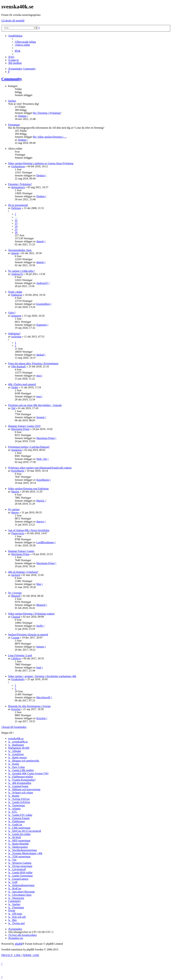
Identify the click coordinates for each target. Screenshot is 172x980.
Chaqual (16, 617)
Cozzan (15, 638)
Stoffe (40, 626)
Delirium (16, 208)
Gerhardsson (18, 166)
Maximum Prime (20, 429)
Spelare (12, 101)
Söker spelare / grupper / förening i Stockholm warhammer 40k (42, 676)
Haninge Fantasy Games (21, 551)
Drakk (15, 387)
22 (16, 220)
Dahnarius (17, 295)
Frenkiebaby (18, 679)
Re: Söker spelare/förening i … (50, 137)
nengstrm (16, 316)
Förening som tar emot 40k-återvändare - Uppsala (35, 405)
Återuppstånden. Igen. (20, 250)
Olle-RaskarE (19, 366)
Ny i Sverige (15, 593)
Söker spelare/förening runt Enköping (28, 489)
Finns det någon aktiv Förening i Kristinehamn (33, 363)
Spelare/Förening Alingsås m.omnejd (28, 635)
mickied (16, 575)
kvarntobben (43, 304)
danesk (40, 241)
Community (12, 79)
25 (16, 229)
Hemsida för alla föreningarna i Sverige (29, 706)
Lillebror (16, 658)
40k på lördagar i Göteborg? (23, 572)
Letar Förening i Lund (20, 655)
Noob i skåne (15, 292)
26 (16, 232)
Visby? (12, 313)
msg (39, 376)
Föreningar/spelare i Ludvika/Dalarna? (29, 447)
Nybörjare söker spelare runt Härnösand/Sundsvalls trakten (40, 468)
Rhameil (16, 596)
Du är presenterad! (18, 205)
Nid (13, 408)
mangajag (16, 450)
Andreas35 (17, 274)
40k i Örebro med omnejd (22, 384)
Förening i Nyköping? (20, 184)
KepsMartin (18, 471)
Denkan (22, 116)
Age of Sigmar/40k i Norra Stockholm (29, 530)
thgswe (15, 512)
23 (16, 223)
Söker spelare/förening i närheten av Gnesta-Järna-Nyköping (41, 163)
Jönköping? (14, 334)
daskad (40, 355)
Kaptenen (41, 325)
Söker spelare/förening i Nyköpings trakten (31, 614)
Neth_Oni (42, 459)
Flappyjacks (18, 533)
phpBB (19, 944)
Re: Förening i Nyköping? (47, 113)
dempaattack (18, 187)
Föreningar (14, 125)
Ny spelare (14, 509)
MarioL (15, 492)
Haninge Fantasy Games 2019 (24, 426)
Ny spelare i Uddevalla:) (21, 271)
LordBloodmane (45, 542)
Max (39, 584)
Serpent (40, 417)
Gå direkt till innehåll (13, 21)
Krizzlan (16, 709)
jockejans (16, 337)
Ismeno (40, 647)
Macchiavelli (43, 697)
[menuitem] (25, 42)
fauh (39, 667)
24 (16, 226)
